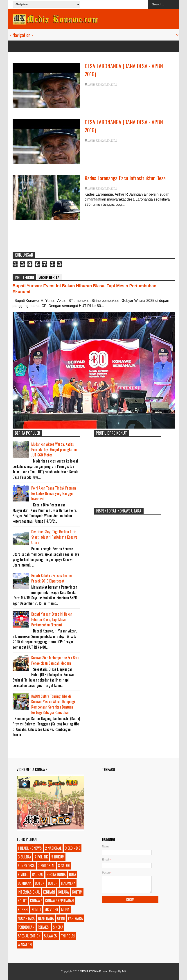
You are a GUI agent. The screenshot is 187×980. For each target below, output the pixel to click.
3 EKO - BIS (73, 848)
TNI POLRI (68, 936)
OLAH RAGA (46, 918)
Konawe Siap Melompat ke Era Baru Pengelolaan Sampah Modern (55, 660)
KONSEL (23, 910)
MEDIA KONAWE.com (94, 971)
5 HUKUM (58, 857)
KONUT (36, 910)
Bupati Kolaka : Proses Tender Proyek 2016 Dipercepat (52, 578)
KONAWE (36, 901)
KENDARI (49, 892)
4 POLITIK (41, 857)
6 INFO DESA (26, 866)
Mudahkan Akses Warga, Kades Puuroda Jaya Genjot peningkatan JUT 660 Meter (54, 449)
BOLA (73, 874)
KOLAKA (64, 892)
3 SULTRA (24, 857)
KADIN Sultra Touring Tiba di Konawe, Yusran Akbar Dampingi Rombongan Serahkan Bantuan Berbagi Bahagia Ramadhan (53, 704)
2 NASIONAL (53, 848)
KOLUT (22, 901)
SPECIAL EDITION (29, 936)
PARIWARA (75, 918)
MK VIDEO (51, 910)
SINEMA (58, 927)
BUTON (40, 883)
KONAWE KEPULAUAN (60, 901)
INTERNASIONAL (29, 892)
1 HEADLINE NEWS (30, 848)
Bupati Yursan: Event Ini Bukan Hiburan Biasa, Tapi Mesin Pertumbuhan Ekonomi (52, 619)
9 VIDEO (23, 874)
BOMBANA (25, 883)
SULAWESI (51, 936)
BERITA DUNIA (56, 874)
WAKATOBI (25, 945)
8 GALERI (64, 866)
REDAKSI (44, 927)
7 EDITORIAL (46, 866)
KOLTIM (77, 892)
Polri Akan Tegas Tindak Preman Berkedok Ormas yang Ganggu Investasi (54, 493)
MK (124, 971)
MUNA (65, 910)
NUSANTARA (26, 918)
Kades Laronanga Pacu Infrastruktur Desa (125, 178)
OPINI (61, 918)
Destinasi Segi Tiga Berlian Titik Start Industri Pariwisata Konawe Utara (54, 537)
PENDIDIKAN (26, 927)
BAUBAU (38, 874)
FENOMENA (68, 883)
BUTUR (53, 883)
